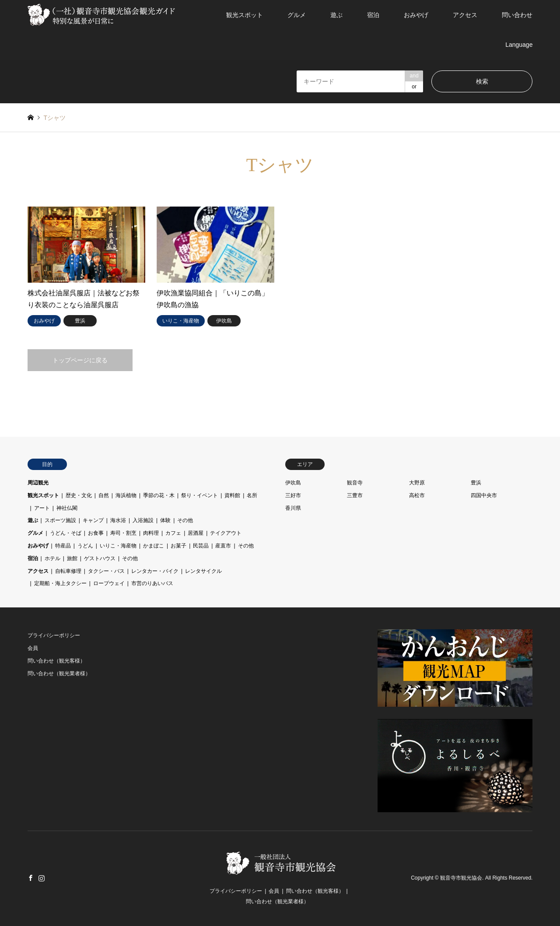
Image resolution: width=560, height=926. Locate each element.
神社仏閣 (67, 508)
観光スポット (245, 15)
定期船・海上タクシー (60, 583)
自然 (104, 495)
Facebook (31, 878)
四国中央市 (484, 495)
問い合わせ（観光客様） (56, 661)
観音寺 (355, 483)
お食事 (96, 533)
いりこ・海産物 (118, 546)
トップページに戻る (80, 360)
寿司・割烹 (123, 533)
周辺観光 (38, 483)
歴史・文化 (79, 495)
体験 (165, 520)
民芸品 (201, 546)
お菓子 (178, 546)
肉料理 (151, 533)
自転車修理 (68, 571)
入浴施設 (143, 520)
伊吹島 (293, 483)
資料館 (232, 495)
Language (519, 45)
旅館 (72, 558)
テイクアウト (226, 533)
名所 (252, 495)
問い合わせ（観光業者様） (59, 673)
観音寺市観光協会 (461, 878)
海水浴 (118, 520)
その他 (185, 520)
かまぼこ (154, 546)
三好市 (293, 495)
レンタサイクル (203, 571)
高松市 (417, 495)
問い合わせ (517, 15)
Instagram (42, 878)
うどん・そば (66, 533)
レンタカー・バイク (155, 571)
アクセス (465, 15)
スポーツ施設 (60, 520)
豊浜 (476, 483)
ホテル (52, 558)
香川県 (293, 508)
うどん (85, 546)
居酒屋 (196, 533)
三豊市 (355, 495)
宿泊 (373, 15)
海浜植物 (126, 495)
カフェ (173, 533)
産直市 (223, 546)
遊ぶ (336, 15)
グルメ (297, 15)
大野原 (417, 483)
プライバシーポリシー (54, 635)
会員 (33, 648)
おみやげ (416, 15)
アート (42, 508)
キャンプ (93, 520)
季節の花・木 (159, 495)
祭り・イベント (199, 495)
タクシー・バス (106, 571)
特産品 (63, 546)
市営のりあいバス (152, 583)
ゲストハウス (100, 558)
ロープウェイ (109, 583)
